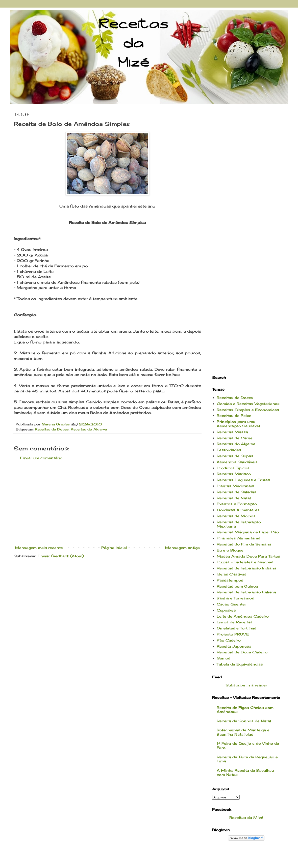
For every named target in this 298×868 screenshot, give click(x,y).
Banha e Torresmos (235, 598)
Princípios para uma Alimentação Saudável (238, 424)
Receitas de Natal (234, 498)
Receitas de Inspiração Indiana (246, 568)
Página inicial (114, 548)
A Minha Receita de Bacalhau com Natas (245, 772)
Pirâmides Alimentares (239, 538)
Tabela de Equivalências (240, 664)
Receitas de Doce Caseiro (242, 652)
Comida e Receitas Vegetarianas (248, 404)
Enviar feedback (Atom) (61, 556)
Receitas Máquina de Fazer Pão (248, 532)
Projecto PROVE (233, 634)
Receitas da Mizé (246, 817)
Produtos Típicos (233, 468)
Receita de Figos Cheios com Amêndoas (245, 710)
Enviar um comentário (41, 458)
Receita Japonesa (234, 646)
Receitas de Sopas (235, 456)
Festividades (229, 450)
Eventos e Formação (237, 504)
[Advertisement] (107, 503)
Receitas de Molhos (236, 516)
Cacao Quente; (231, 604)
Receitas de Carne (235, 438)
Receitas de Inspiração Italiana (246, 592)
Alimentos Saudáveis (237, 462)
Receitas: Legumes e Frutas (243, 480)
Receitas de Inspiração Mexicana (239, 524)
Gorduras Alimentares (238, 510)
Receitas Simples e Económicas (248, 410)
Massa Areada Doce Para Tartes (248, 556)
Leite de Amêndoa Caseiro (243, 616)
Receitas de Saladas (237, 492)
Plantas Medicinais (235, 486)
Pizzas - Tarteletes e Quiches (245, 562)
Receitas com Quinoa (237, 586)
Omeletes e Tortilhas (237, 628)
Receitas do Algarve (89, 429)
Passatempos (230, 580)
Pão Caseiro (229, 640)
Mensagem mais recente (39, 548)
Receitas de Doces (52, 429)
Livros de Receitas (235, 622)
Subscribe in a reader (246, 685)
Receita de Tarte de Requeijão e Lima (247, 759)
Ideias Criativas (232, 574)
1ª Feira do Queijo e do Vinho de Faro (248, 745)
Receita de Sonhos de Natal (244, 721)
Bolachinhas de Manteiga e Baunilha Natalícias (243, 732)
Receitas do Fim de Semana (244, 544)
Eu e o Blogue (230, 550)
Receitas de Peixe (234, 415)
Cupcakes (226, 610)
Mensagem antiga (182, 548)
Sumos (223, 658)
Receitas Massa (232, 432)
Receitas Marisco (234, 474)
